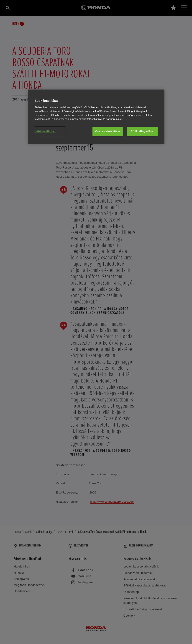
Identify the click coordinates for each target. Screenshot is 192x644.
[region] (96, 117)
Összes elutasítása (108, 131)
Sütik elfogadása (142, 131)
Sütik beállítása (45, 131)
